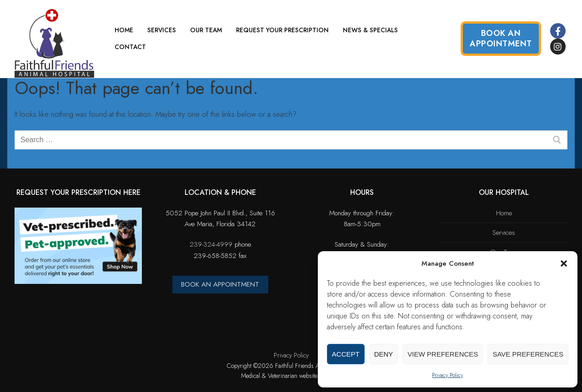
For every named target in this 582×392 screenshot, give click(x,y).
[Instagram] (558, 46)
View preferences (443, 354)
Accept (346, 354)
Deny (384, 354)
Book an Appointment (501, 38)
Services (504, 233)
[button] (564, 263)
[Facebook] (558, 31)
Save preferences (528, 354)
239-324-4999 (211, 244)
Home (504, 213)
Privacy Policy (447, 375)
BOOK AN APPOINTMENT (220, 284)
